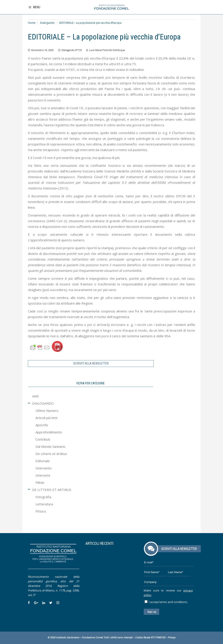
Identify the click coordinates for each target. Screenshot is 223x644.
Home (32, 23)
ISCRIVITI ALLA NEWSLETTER (91, 363)
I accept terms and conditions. (166, 602)
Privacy (172, 637)
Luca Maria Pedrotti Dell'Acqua (107, 50)
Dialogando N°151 (72, 50)
